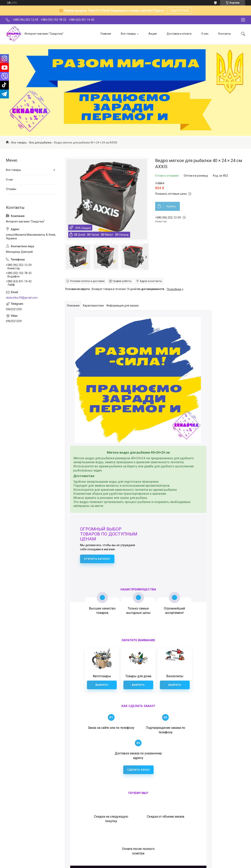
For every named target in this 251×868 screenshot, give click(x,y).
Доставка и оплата (179, 34)
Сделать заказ (138, 744)
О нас (205, 34)
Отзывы (11, 189)
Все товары (128, 34)
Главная (106, 34)
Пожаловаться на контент (124, 863)
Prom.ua (143, 859)
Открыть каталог (97, 559)
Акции (153, 34)
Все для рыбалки (40, 143)
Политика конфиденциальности (159, 863)
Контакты (225, 34)
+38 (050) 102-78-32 (182, 815)
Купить (171, 206)
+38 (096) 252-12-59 (149, 815)
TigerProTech (179, 11)
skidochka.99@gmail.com (22, 298)
